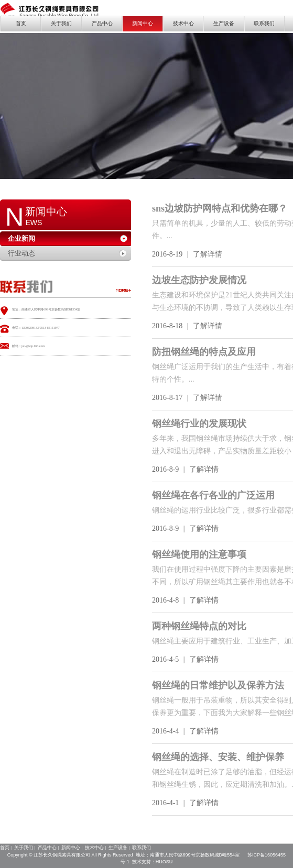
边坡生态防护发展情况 (199, 280)
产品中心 (102, 23)
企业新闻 (21, 238)
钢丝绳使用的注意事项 (199, 554)
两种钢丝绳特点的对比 (199, 626)
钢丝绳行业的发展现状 (199, 424)
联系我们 (264, 23)
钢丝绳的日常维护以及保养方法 (218, 685)
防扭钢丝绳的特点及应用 (204, 352)
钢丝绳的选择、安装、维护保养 (218, 757)
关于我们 (61, 23)
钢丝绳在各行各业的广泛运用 (213, 495)
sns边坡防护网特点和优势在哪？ (220, 208)
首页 (21, 23)
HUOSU (164, 862)
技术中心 (183, 23)
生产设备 (224, 23)
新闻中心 (143, 23)
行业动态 (21, 253)
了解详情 (208, 254)
